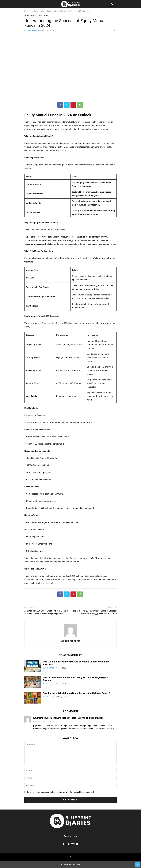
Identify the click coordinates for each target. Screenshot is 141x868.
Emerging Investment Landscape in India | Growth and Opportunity (68, 718)
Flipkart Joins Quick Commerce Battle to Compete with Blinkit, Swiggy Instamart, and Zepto (95, 612)
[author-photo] (70, 637)
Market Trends (43, 15)
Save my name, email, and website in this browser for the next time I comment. (61, 792)
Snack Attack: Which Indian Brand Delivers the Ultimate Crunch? (77, 693)
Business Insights (38, 11)
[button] (29, 4)
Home (27, 11)
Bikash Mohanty (33, 30)
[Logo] (70, 827)
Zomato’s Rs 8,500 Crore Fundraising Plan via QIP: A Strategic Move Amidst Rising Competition (46, 612)
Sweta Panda (49, 668)
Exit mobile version (70, 864)
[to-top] (138, 863)
